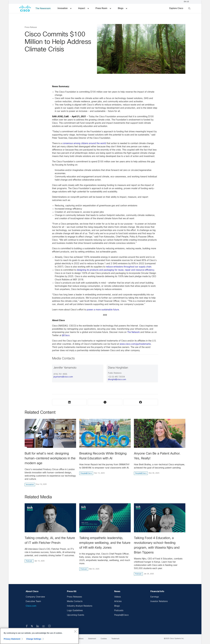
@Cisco (66, 335)
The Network (133, 332)
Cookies (104, 639)
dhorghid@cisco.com (117, 380)
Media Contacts (75, 601)
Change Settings (34, 639)
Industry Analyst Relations (80, 606)
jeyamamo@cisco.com (63, 377)
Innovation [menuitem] (64, 8)
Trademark (115, 639)
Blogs (117, 606)
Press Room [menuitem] (103, 8)
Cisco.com (31, 606)
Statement (92, 639)
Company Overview (35, 597)
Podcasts (119, 611)
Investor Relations (159, 601)
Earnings (155, 597)
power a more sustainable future (103, 310)
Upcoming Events (76, 615)
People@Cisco (121, 615)
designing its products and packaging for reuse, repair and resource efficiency (115, 270)
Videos (118, 597)
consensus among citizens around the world (84, 143)
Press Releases (74, 597)
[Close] (75, 631)
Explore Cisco (176, 8)
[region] (39, 636)
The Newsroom (43, 9)
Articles (118, 601)
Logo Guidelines (75, 611)
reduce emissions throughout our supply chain (129, 267)
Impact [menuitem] (84, 8)
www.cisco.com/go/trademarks (135, 344)
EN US (187, 2)
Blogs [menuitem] (122, 8)
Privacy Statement (12, 639)
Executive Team (33, 601)
